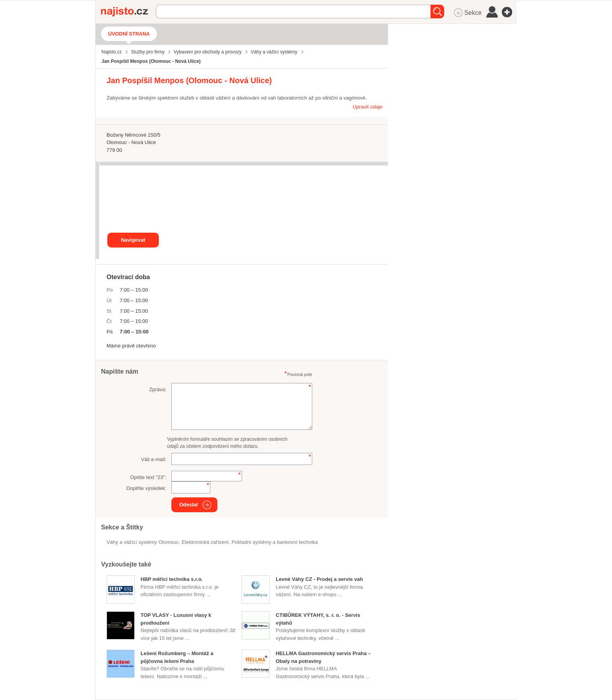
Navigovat (133, 240)
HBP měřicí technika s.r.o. (172, 579)
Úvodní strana (129, 34)
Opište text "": (148, 477)
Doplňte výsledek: (147, 488)
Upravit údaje (367, 107)
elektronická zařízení (205, 542)
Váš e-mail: (154, 459)
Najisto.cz (128, 12)
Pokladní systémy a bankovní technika (275, 542)
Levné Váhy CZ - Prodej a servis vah (319, 579)
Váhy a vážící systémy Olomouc (143, 542)
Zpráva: (158, 389)
